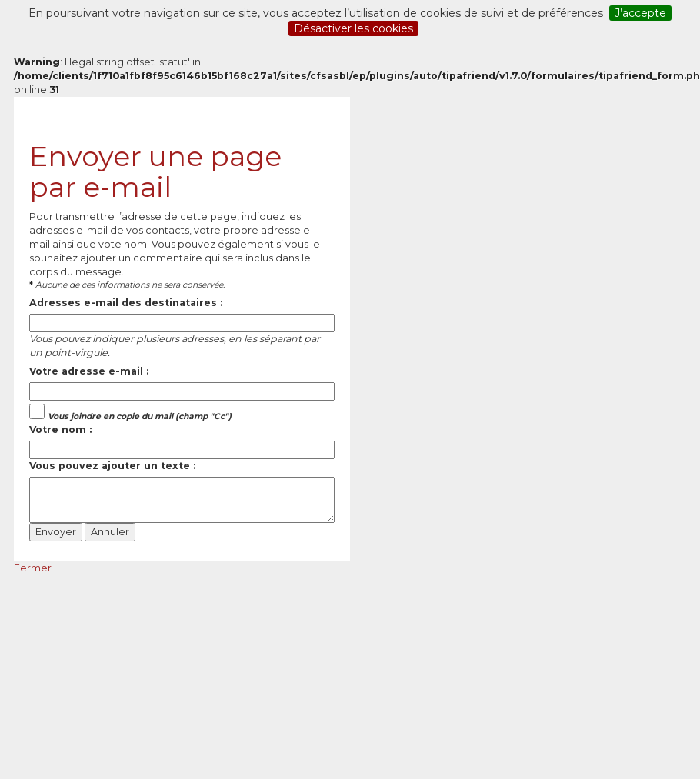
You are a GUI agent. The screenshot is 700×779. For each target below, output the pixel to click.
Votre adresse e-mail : (89, 371)
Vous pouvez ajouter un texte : (112, 466)
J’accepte (640, 13)
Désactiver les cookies (353, 28)
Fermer (33, 568)
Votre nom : (60, 429)
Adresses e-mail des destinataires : (126, 303)
